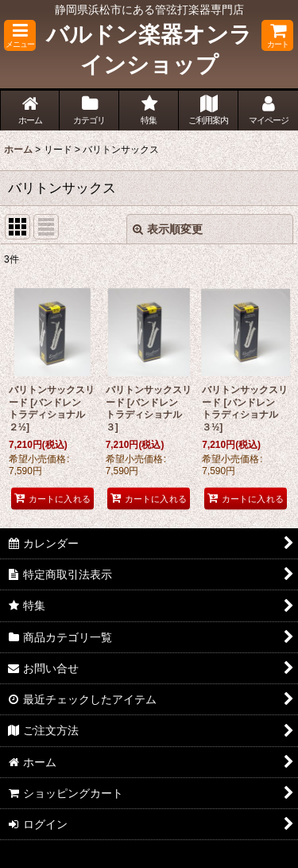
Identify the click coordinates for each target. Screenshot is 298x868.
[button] (20, 35)
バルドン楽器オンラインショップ (149, 50)
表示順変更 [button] (168, 229)
